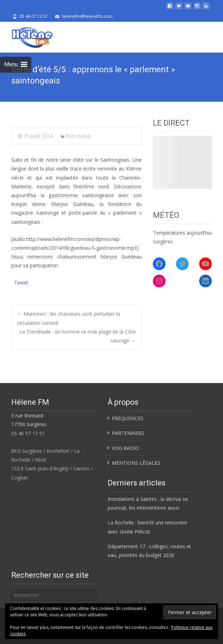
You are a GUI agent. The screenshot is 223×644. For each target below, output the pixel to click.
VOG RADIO (125, 448)
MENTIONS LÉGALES (136, 463)
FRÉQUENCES (128, 418)
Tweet (21, 282)
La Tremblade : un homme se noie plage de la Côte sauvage (77, 336)
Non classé (78, 136)
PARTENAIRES (128, 433)
